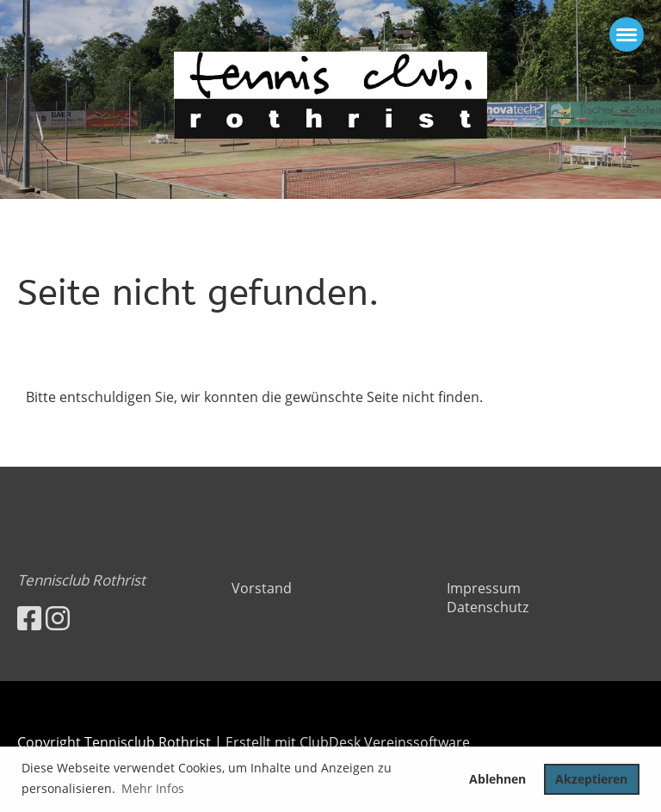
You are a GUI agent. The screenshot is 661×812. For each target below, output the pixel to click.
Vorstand (262, 588)
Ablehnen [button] (497, 779)
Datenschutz (488, 607)
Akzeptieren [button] (591, 779)
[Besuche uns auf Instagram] (58, 618)
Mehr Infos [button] (153, 788)
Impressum (484, 588)
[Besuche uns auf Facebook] (29, 618)
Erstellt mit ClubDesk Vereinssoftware (348, 742)
